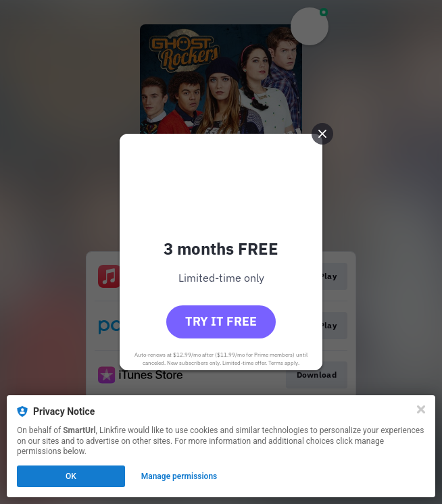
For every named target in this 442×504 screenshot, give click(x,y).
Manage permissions (179, 476)
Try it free (221, 321)
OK (71, 476)
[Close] (421, 409)
